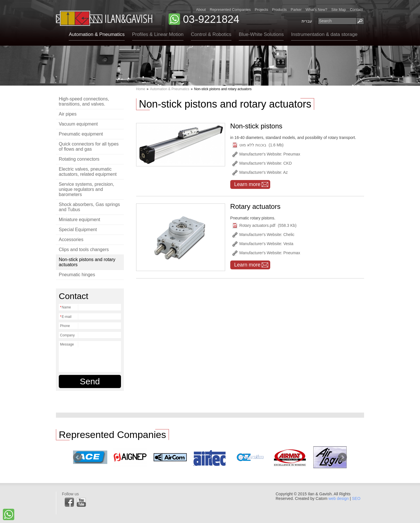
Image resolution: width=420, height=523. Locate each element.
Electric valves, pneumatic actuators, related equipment (88, 172)
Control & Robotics (211, 34)
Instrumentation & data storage (324, 34)
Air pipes (68, 114)
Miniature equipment (79, 220)
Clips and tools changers (84, 250)
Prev (78, 457)
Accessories (71, 240)
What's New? (316, 10)
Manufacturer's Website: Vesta (262, 244)
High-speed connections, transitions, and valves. (84, 101)
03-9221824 (211, 19)
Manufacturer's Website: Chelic (263, 235)
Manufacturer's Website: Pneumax (266, 154)
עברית (307, 21)
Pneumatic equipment (81, 134)
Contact (356, 10)
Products (279, 10)
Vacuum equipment (78, 124)
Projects (262, 10)
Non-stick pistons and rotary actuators (87, 262)
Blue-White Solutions (261, 34)
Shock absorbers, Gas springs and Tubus (89, 207)
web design (339, 498)
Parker (296, 10)
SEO (356, 498)
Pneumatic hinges (77, 275)
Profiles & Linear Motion (158, 34)
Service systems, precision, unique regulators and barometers (86, 189)
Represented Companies (230, 10)
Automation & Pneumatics (97, 34)
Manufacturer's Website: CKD (262, 163)
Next (342, 457)
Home (141, 89)
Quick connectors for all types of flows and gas (89, 147)
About (201, 10)
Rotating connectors (79, 159)
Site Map (339, 10)
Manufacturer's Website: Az (260, 172)
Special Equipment (78, 230)
